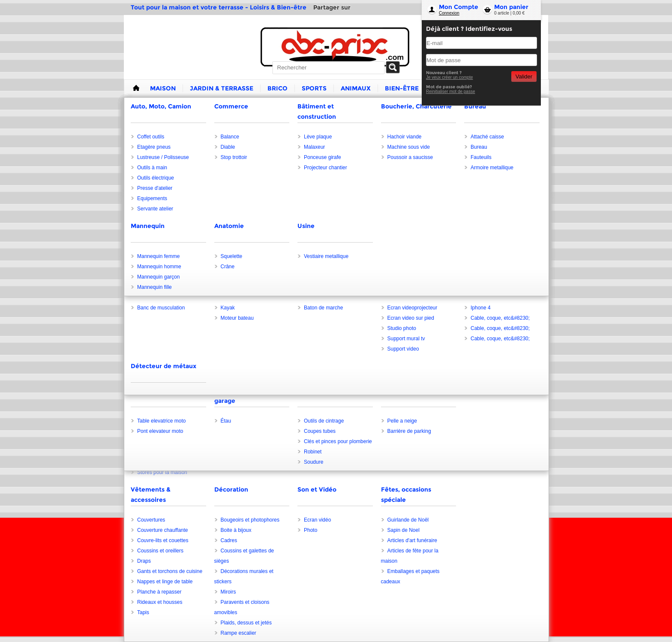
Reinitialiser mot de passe (451, 91)
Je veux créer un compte (450, 77)
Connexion (449, 13)
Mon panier (511, 7)
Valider (524, 76)
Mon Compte (459, 7)
